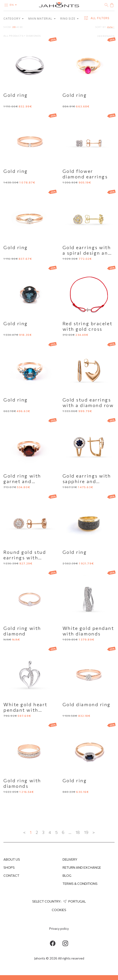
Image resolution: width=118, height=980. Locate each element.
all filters (96, 18)
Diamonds (33, 36)
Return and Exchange (82, 867)
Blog (67, 875)
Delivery (70, 859)
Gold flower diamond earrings (85, 174)
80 (22, 27)
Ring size (69, 19)
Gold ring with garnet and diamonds (22, 481)
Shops (9, 867)
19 (86, 832)
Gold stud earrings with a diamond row (88, 402)
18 (78, 832)
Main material (42, 19)
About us (12, 859)
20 (14, 27)
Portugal (74, 901)
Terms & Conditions (80, 884)
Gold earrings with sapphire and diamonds (87, 481)
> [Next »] (94, 832)
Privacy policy (59, 928)
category (14, 19)
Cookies (59, 910)
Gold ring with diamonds (22, 783)
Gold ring (16, 95)
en (14, 5)
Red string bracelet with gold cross (88, 326)
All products (14, 36)
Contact (11, 875)
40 (18, 27)
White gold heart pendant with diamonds (25, 710)
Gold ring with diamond (22, 631)
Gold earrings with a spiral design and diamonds (87, 253)
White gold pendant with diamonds (88, 631)
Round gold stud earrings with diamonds (25, 558)
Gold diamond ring (87, 704)
